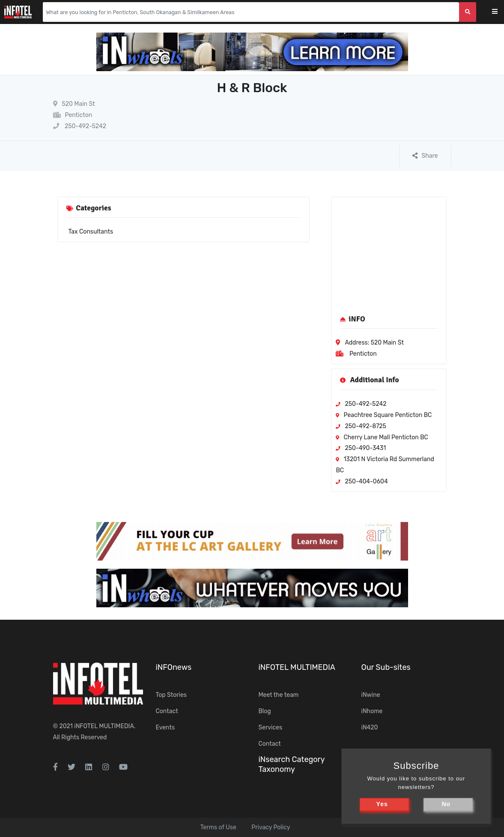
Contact (167, 711)
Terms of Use (218, 827)
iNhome (372, 711)
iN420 (370, 727)
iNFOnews (174, 667)
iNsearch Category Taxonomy (292, 764)
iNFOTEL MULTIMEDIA (104, 726)
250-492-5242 (80, 126)
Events (166, 727)
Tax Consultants (91, 232)
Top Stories (171, 695)
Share (425, 156)
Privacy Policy (271, 827)
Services (271, 727)
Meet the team (279, 695)
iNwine (371, 695)
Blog (265, 711)
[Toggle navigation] (500, 12)
